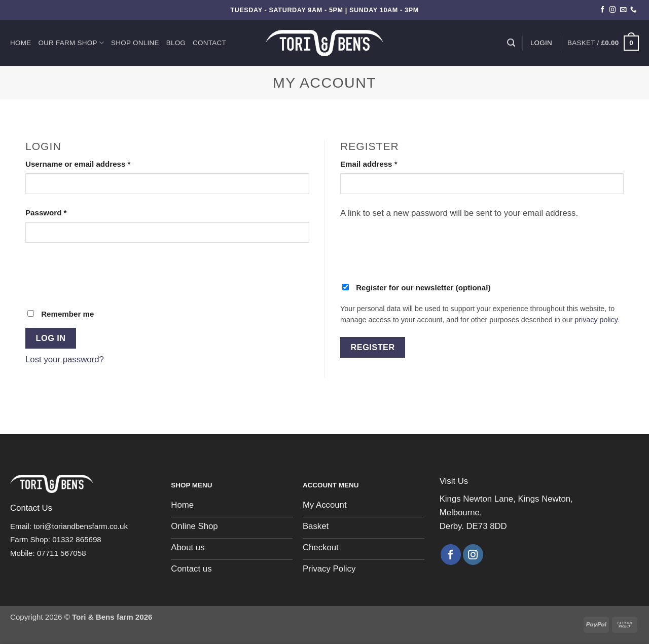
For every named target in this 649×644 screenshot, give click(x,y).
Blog (176, 43)
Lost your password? (65, 359)
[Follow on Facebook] (603, 10)
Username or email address (94, 163)
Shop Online (135, 43)
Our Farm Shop (71, 43)
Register (373, 347)
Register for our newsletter (416, 288)
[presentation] (102, 275)
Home (21, 43)
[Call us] (634, 10)
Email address (385, 163)
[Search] (511, 43)
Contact (209, 43)
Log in (51, 338)
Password (62, 212)
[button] (603, 43)
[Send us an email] (623, 10)
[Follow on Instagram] (613, 10)
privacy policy (596, 320)
